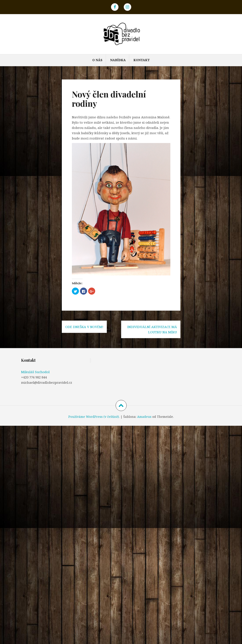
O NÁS (97, 60)
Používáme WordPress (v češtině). (94, 417)
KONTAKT (142, 60)
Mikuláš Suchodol (35, 372)
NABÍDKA (118, 60)
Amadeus (144, 417)
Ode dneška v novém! (84, 327)
